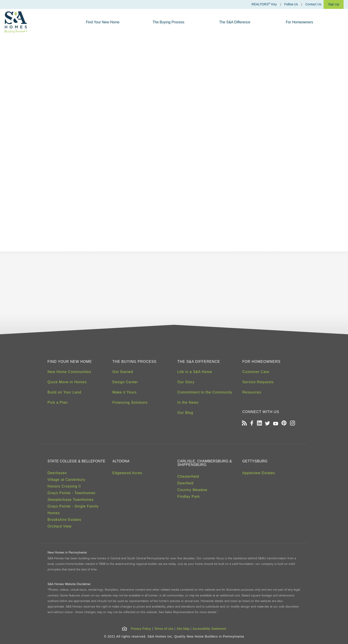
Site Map (183, 629)
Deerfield (185, 483)
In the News (188, 402)
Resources (252, 392)
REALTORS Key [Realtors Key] (264, 4)
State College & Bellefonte (76, 461)
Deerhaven (57, 473)
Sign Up (334, 4)
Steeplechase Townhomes (71, 500)
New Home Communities (69, 372)
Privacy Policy (141, 629)
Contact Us (313, 4)
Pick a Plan (58, 402)
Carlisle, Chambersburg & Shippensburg (205, 463)
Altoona (121, 461)
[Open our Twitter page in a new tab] (267, 424)
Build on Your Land (64, 392)
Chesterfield (188, 476)
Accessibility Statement (209, 629)
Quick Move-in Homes (67, 382)
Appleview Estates (259, 473)
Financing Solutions (130, 402)
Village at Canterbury (66, 480)
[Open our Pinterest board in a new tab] (284, 424)
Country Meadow (192, 490)
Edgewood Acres (127, 473)
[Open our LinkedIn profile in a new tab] (259, 424)
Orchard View (60, 526)
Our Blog (185, 413)
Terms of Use (164, 629)
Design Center (125, 382)
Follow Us (291, 4)
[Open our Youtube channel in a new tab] (276, 424)
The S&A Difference (235, 22)
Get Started (123, 372)
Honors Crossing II (64, 486)
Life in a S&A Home (195, 372)
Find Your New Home (103, 22)
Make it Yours (125, 392)
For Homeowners (300, 22)
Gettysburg (255, 461)
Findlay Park (189, 497)
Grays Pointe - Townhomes (71, 493)
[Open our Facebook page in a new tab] (252, 424)
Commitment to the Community (205, 392)
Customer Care (256, 372)
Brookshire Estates (64, 520)
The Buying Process (168, 22)
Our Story (186, 382)
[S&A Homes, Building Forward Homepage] (16, 22)
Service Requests (258, 382)
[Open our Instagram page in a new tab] (292, 424)
